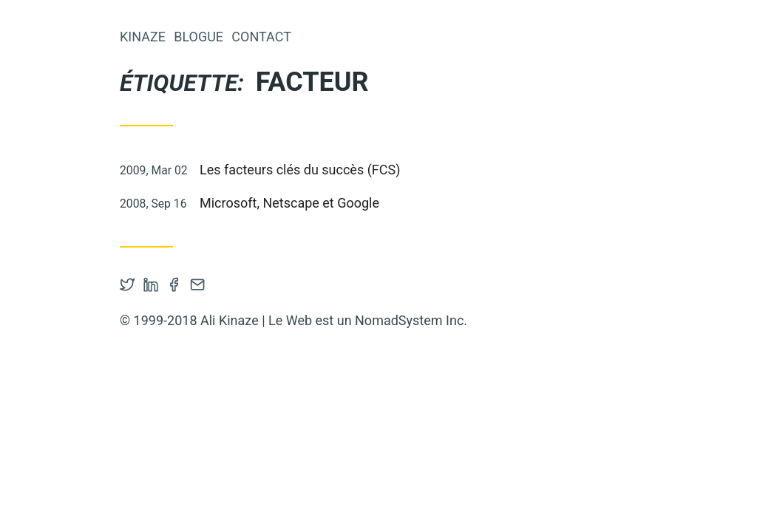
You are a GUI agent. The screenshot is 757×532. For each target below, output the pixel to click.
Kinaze (143, 37)
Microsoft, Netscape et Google (289, 203)
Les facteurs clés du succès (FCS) (300, 170)
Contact (261, 37)
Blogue (198, 37)
